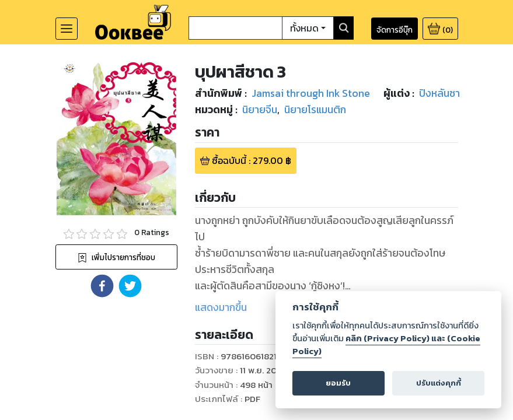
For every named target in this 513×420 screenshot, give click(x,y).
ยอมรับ (339, 383)
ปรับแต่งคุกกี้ (438, 383)
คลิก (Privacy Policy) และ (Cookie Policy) (386, 344)
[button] (102, 286)
